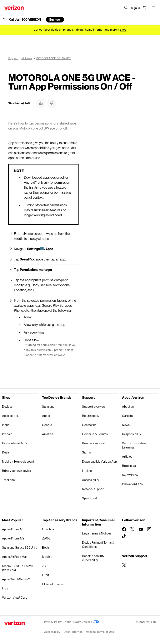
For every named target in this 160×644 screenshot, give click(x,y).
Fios (5, 588)
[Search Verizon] (126, 8)
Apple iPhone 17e (13, 538)
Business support (94, 443)
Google (47, 425)
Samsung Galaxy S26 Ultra (20, 547)
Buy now (55, 19)
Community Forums (95, 434)
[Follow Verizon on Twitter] (132, 529)
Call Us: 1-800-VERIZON (25, 20)
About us (128, 407)
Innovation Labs (132, 484)
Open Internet (73, 632)
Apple (46, 416)
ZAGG (46, 538)
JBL (45, 566)
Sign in (87, 452)
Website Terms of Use (100, 632)
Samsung (48, 407)
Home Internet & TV (15, 443)
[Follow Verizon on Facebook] (124, 529)
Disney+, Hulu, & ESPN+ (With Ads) (18, 568)
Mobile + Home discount (18, 462)
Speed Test (89, 498)
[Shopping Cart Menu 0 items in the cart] (145, 8)
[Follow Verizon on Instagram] (149, 529)
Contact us (89, 425)
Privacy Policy (53, 622)
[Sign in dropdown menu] (135, 8)
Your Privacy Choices (82, 622)
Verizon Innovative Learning (134, 445)
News (126, 425)
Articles (127, 457)
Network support (93, 489)
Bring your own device (17, 471)
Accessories (10, 416)
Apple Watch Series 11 (16, 579)
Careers (127, 416)
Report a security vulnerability (93, 558)
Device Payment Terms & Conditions (98, 545)
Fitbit (46, 575)
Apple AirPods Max (15, 557)
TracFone (8, 480)
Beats (46, 547)
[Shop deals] (123, 30)
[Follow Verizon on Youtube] (141, 529)
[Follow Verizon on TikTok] (124, 536)
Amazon (47, 434)
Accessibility (91, 480)
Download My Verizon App (100, 462)
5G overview (130, 475)
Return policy (91, 416)
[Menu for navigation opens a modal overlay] (154, 8)
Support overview (94, 407)
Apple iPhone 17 (12, 529)
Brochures (129, 466)
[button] (41, 103)
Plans (6, 425)
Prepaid (7, 434)
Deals (6, 452)
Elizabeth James (53, 584)
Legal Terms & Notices (97, 533)
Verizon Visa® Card (15, 597)
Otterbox (48, 529)
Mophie (47, 557)
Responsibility (132, 434)
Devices (7, 407)
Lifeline (87, 471)
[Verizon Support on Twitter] (124, 565)
